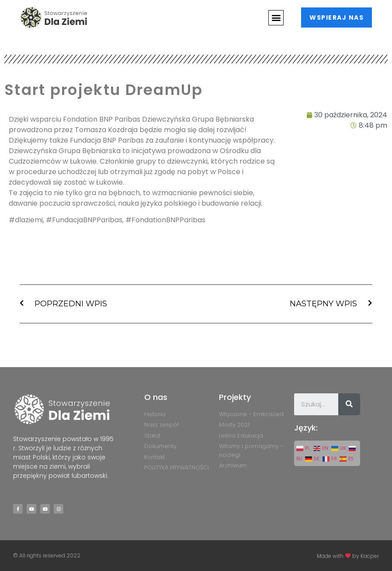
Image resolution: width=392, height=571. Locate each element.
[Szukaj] (349, 404)
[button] (275, 18)
